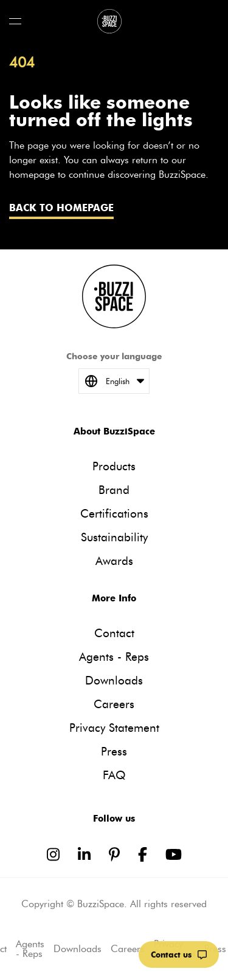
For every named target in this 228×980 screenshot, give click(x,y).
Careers (114, 704)
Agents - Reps (114, 657)
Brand (114, 490)
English (114, 381)
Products (114, 466)
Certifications (114, 514)
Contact (114, 633)
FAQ (114, 775)
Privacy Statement (114, 728)
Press (114, 752)
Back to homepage (61, 208)
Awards (114, 561)
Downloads (114, 681)
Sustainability (114, 537)
